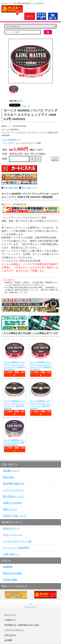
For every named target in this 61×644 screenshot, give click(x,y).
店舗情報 (8, 567)
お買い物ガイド (11, 554)
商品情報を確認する (14, 484)
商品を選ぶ (9, 477)
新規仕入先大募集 (12, 573)
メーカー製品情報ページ (11, 140)
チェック (26, 106)
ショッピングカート (14, 490)
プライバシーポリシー (14, 630)
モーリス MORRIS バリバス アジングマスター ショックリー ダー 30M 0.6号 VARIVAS (40, 405)
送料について (10, 509)
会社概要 (8, 640)
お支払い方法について (15, 516)
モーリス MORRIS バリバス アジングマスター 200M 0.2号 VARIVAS (14, 443)
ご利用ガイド (10, 620)
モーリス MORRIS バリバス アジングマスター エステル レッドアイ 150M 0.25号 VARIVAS (14, 366)
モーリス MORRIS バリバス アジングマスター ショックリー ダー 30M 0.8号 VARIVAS (14, 405)
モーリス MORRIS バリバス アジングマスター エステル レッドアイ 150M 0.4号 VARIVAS (41, 366)
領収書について (11, 471)
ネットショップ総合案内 (16, 548)
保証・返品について (30, 188)
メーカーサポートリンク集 (17, 541)
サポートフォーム (12, 535)
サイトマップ (10, 615)
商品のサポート (11, 528)
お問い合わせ (10, 635)
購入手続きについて (14, 496)
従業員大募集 (10, 580)
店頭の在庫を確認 (11, 188)
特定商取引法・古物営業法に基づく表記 (22, 625)
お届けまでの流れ (12, 503)
